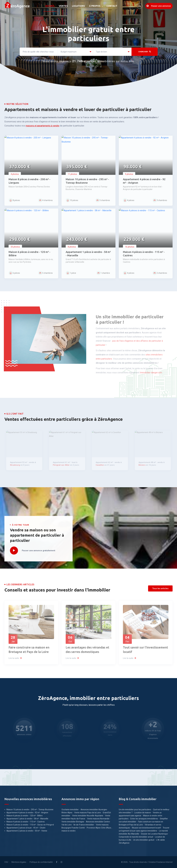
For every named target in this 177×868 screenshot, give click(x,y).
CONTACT (112, 6)
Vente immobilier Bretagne (73, 822)
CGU (6, 862)
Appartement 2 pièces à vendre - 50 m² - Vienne (27, 831)
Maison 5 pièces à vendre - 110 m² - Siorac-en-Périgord (30, 825)
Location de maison (143, 813)
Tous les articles (160, 588)
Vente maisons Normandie (98, 819)
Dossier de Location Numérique (154, 834)
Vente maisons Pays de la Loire (88, 813)
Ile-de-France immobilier (84, 825)
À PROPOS (95, 6)
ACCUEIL (50, 6)
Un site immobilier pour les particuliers (135, 810)
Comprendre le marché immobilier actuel (136, 837)
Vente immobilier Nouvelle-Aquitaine (88, 816)
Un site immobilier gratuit (144, 840)
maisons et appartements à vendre (43, 126)
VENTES (63, 6)
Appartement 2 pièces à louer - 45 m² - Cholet (26, 828)
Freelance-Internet (164, 862)
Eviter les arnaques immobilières (144, 819)
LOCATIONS (78, 6)
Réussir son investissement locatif (146, 828)
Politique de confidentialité (41, 862)
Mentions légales (19, 862)
